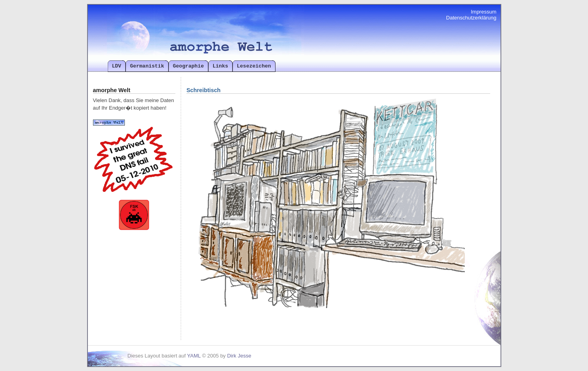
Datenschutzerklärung (471, 18)
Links (220, 66)
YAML (194, 356)
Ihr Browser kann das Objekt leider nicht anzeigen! (326, 216)
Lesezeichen (254, 66)
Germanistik (147, 66)
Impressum (483, 12)
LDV (117, 66)
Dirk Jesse (239, 356)
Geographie (188, 66)
